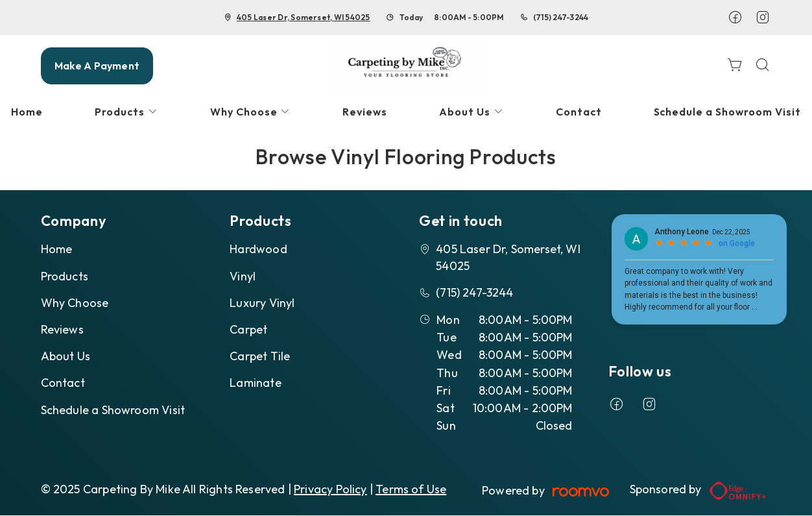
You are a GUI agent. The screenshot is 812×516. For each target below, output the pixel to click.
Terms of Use (411, 489)
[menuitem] (126, 112)
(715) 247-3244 (561, 17)
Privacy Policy (330, 489)
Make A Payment (97, 66)
